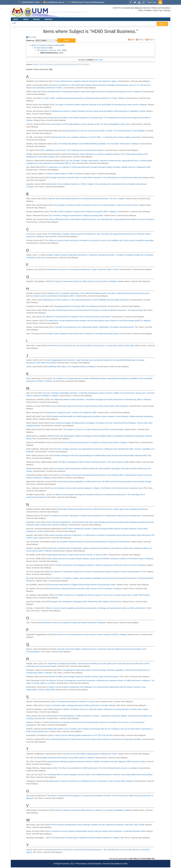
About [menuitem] (26, 19)
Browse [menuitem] (36, 19)
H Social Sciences (41, 48)
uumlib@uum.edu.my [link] (55, 2)
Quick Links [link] (152, 2)
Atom (131, 40)
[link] (131, 2)
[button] (67, 40)
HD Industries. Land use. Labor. (49, 50)
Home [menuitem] (16, 19)
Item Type (99, 60)
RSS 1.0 (140, 40)
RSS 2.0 (150, 40)
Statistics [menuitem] (48, 19)
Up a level (31, 37)
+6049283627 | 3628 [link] (30, 2)
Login (14, 23)
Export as (30, 40)
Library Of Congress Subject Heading (45, 45)
